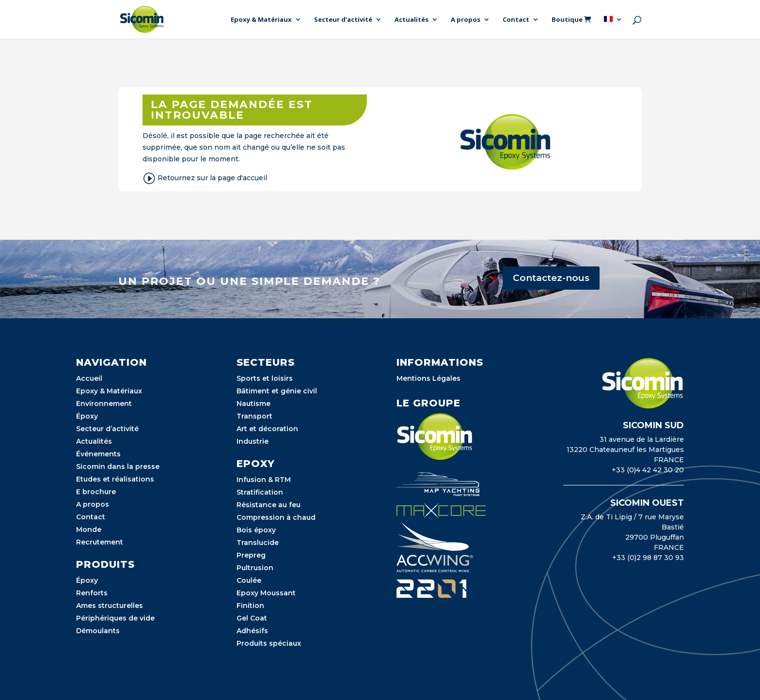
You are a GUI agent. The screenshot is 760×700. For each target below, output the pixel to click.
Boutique (571, 20)
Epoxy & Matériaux (261, 20)
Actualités (412, 20)
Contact (516, 20)
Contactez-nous (551, 278)
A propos (466, 20)
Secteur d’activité (343, 20)
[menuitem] (613, 27)
